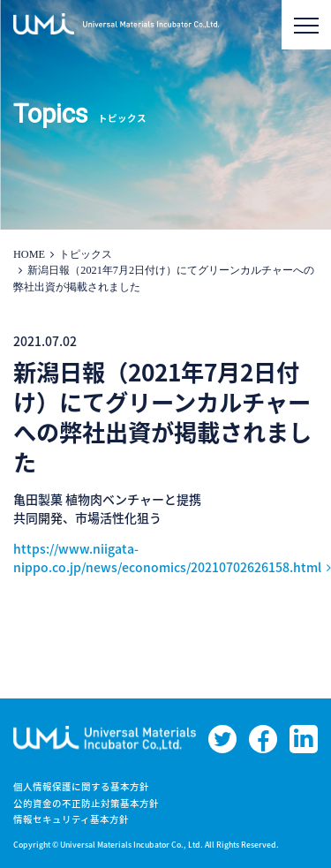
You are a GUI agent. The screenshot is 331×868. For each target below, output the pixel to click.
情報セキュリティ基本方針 (71, 819)
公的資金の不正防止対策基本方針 (86, 803)
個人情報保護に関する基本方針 (81, 786)
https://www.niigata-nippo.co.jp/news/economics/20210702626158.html (167, 558)
